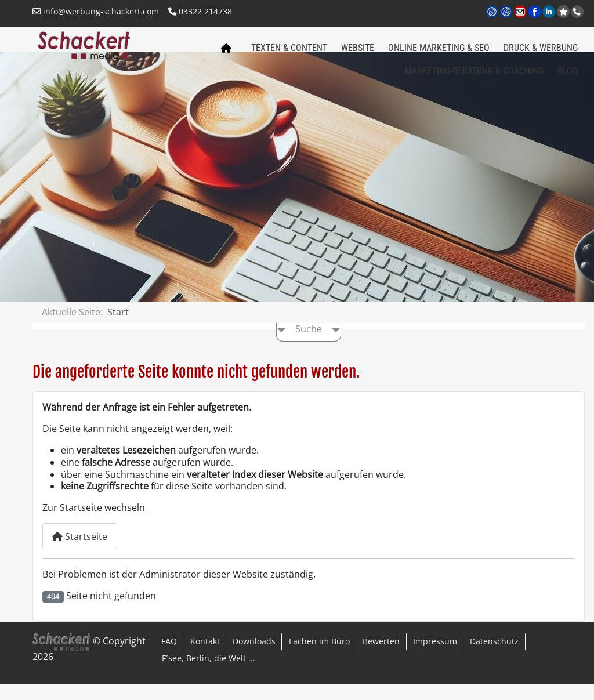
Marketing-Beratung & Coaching (474, 76)
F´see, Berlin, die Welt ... (209, 674)
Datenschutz (494, 657)
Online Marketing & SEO (439, 53)
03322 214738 (200, 11)
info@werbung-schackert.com (96, 11)
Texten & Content (289, 53)
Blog (568, 76)
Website (358, 53)
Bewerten (381, 657)
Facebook (535, 12)
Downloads (254, 657)
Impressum (435, 657)
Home (223, 57)
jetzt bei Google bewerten (564, 12)
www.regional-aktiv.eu (507, 12)
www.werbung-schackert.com (493, 12)
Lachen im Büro (319, 657)
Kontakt (205, 657)
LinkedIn (550, 12)
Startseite (80, 553)
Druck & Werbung (541, 53)
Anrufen (578, 12)
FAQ (169, 657)
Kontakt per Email (521, 12)
